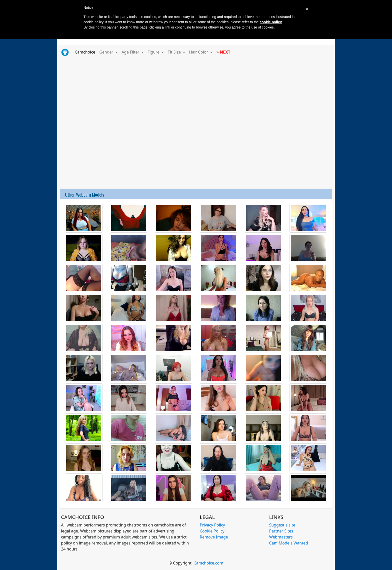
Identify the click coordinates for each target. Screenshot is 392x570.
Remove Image (214, 537)
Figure (154, 52)
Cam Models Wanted (289, 543)
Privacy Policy (212, 525)
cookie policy (271, 22)
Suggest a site (282, 525)
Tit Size (175, 52)
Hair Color (199, 52)
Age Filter (131, 52)
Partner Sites (281, 531)
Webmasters (281, 537)
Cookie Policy (212, 531)
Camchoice (86, 52)
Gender (107, 52)
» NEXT (223, 52)
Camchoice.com (208, 563)
